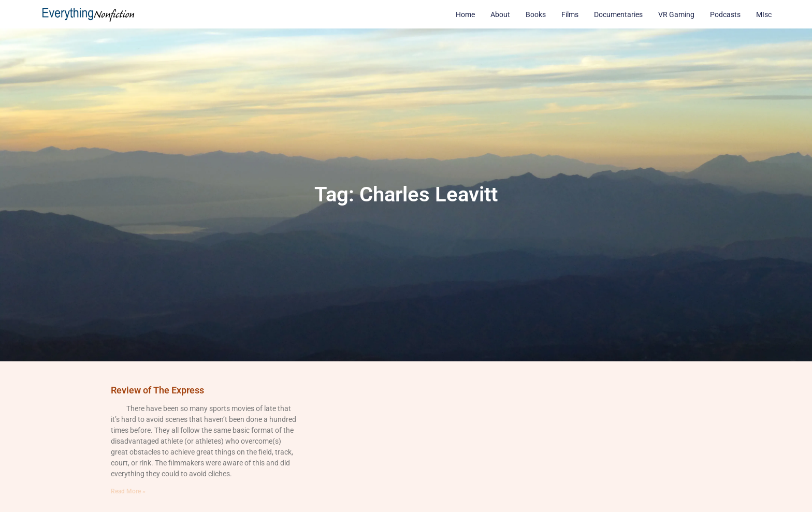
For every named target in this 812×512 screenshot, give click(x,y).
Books (536, 14)
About (500, 14)
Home (465, 14)
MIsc (764, 14)
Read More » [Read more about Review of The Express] (128, 491)
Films (570, 14)
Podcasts (725, 14)
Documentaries (618, 14)
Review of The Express (157, 390)
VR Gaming (676, 14)
